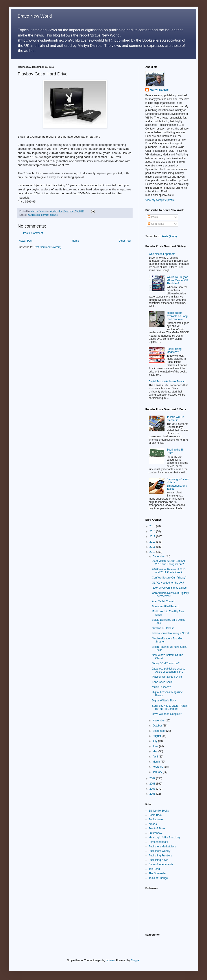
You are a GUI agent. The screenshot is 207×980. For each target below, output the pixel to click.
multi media (34, 215)
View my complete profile (160, 200)
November (159, 721)
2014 (153, 531)
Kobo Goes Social (163, 682)
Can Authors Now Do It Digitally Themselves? (170, 595)
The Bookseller (157, 873)
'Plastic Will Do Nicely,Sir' (175, 419)
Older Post (125, 241)
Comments (156, 224)
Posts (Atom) (169, 236)
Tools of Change (158, 878)
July (155, 741)
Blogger (135, 960)
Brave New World (35, 16)
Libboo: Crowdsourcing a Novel (170, 633)
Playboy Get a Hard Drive (167, 677)
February (158, 767)
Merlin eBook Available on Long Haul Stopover (177, 316)
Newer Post (26, 241)
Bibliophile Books (159, 811)
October (158, 726)
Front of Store (157, 829)
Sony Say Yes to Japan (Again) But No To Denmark (170, 707)
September (159, 731)
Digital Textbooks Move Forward (167, 381)
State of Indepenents (161, 864)
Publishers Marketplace (162, 847)
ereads (153, 824)
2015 (153, 526)
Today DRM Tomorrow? (166, 663)
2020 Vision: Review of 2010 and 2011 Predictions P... (169, 571)
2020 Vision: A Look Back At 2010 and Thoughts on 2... (169, 562)
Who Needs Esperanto (162, 254)
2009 (153, 778)
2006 (153, 794)
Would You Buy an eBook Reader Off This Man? (177, 280)
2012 (153, 542)
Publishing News (158, 860)
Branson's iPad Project (165, 606)
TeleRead (154, 869)
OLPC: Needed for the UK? (168, 583)
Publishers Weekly (159, 851)
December (159, 557)
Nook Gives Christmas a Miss (169, 588)
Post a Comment (33, 233)
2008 (153, 784)
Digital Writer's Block (164, 701)
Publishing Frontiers (160, 856)
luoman (110, 960)
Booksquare (156, 819)
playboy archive (49, 215)
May (155, 751)
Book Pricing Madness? (174, 350)
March (157, 762)
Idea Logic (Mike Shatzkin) (164, 838)
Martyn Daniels (159, 90)
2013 (153, 537)
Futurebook (155, 833)
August (157, 736)
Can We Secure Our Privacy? (169, 578)
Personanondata (158, 842)
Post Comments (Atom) (47, 247)
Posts (153, 217)
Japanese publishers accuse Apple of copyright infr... (169, 670)
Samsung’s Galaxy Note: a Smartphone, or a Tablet (178, 484)
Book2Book (155, 815)
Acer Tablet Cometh (164, 601)
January (158, 772)
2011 (153, 547)
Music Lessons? (161, 687)
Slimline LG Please (163, 628)
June (156, 746)
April (156, 757)
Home (76, 241)
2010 (153, 552)
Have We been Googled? (167, 714)
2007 (153, 789)
